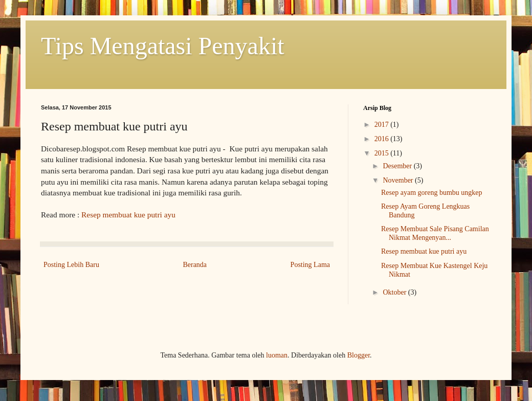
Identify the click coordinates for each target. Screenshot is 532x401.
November (399, 180)
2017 (383, 125)
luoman (277, 355)
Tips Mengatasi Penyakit (163, 46)
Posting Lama (310, 265)
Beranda (195, 265)
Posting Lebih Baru (71, 265)
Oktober (395, 292)
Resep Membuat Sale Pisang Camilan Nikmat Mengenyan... (435, 233)
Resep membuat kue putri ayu (128, 215)
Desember (398, 166)
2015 (383, 153)
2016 (383, 139)
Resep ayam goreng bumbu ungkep (432, 193)
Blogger (359, 355)
